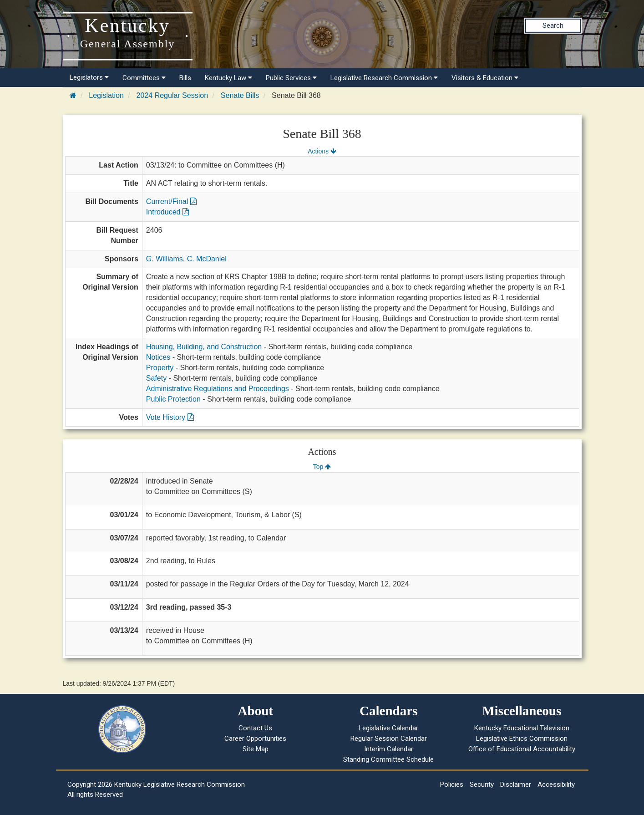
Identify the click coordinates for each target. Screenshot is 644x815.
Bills (185, 78)
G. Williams (165, 259)
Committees (144, 78)
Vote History (170, 417)
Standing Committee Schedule (388, 759)
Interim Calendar (389, 749)
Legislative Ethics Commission (522, 739)
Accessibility (556, 784)
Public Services (291, 78)
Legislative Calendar (388, 728)
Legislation (106, 95)
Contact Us (255, 728)
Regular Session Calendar (389, 739)
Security (482, 784)
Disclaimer (516, 784)
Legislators (89, 77)
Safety (156, 378)
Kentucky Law (228, 78)
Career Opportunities (255, 739)
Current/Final (171, 201)
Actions (322, 151)
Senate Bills (240, 95)
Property (160, 368)
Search (553, 25)
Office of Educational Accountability (522, 749)
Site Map (256, 749)
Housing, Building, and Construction (204, 347)
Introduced (167, 212)
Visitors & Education (485, 78)
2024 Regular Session (172, 95)
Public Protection (173, 399)
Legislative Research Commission (384, 78)
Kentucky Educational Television (522, 728)
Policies (452, 784)
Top (322, 467)
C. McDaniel (207, 259)
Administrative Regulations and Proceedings (218, 389)
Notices (158, 357)
